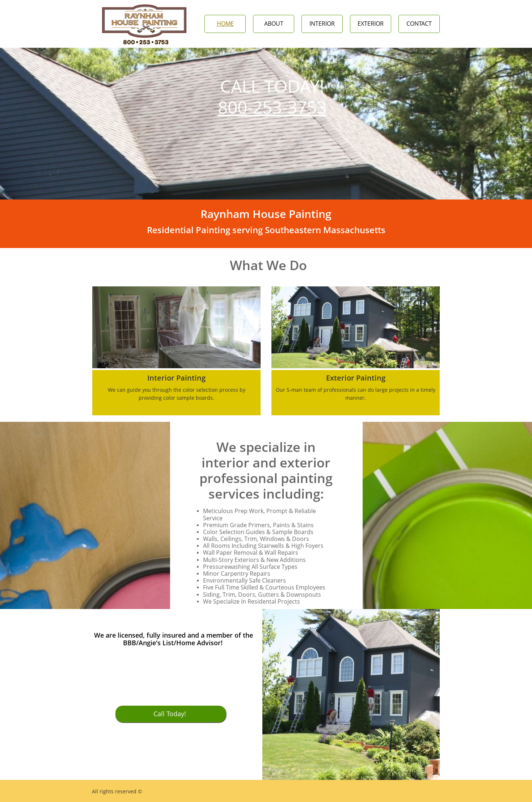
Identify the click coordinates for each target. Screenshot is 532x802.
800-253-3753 (272, 107)
